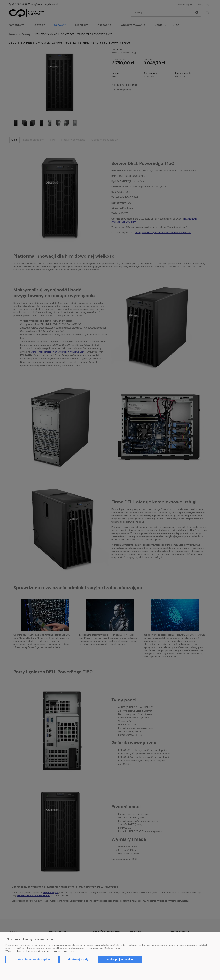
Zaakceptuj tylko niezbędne (32, 959)
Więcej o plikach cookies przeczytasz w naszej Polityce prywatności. (40, 951)
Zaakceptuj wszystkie (120, 959)
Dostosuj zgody (78, 959)
